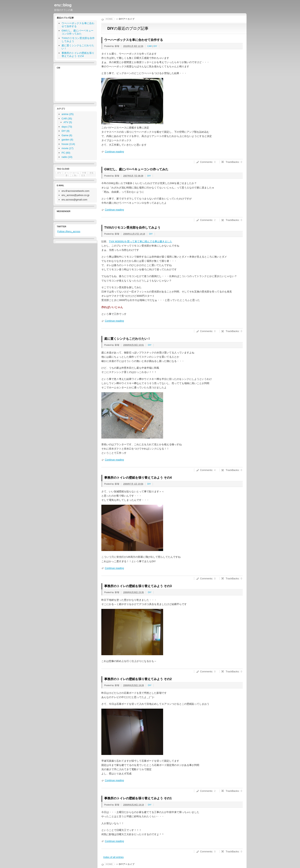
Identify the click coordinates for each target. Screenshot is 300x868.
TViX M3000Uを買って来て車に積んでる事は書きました (141, 241)
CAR (150, 46)
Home (109, 19)
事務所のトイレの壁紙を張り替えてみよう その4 (138, 478)
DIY (155, 46)
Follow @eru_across (69, 231)
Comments (206, 162)
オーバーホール (72, 173)
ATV (59, 173)
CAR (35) (67, 119)
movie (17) (67, 148)
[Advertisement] (75, 85)
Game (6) (67, 135)
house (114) (68, 144)
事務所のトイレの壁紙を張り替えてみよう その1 (138, 798)
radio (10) (67, 157)
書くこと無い (72, 175)
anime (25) (68, 114)
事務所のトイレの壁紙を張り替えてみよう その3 (138, 586)
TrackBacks (232, 162)
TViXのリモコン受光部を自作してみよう (132, 228)
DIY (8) (66, 131)
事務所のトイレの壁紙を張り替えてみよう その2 (138, 679)
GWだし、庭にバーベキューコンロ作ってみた (136, 169)
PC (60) (66, 153)
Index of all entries (114, 857)
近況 (83, 175)
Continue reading (114, 152)
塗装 (92, 173)
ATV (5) (68, 122)
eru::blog (63, 5)
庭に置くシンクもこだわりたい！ (127, 339)
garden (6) (67, 140)
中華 (84, 173)
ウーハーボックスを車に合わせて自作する (134, 40)
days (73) (67, 127)
